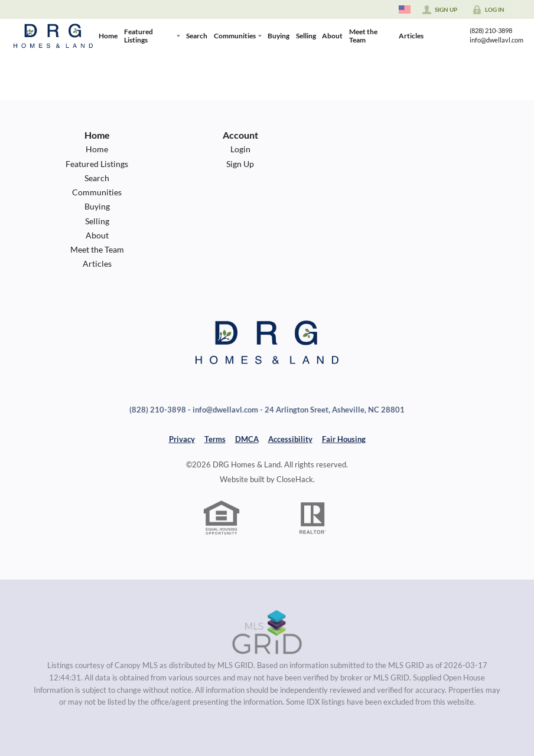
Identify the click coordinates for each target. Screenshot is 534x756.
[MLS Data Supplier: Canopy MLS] (267, 633)
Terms (215, 439)
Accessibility (290, 439)
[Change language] (405, 9)
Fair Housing (344, 439)
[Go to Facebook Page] (447, 30)
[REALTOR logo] (313, 518)
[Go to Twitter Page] (434, 42)
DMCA (247, 439)
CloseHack (295, 480)
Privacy (182, 439)
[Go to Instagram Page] (434, 30)
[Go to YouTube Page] (447, 42)
